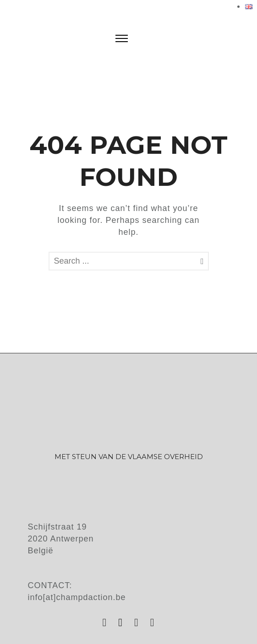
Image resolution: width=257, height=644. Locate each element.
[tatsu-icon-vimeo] (153, 622)
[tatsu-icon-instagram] (107, 622)
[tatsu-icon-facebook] (123, 622)
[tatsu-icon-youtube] (139, 622)
